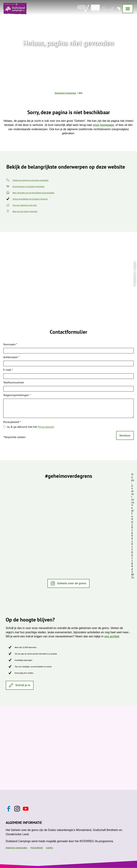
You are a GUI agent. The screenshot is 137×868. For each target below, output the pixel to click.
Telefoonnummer (14, 383)
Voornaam (10, 345)
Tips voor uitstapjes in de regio (25, 205)
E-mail (8, 370)
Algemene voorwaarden (17, 848)
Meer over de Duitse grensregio (25, 211)
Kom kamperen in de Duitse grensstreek (28, 187)
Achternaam (11, 357)
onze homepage (103, 125)
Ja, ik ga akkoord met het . (31, 427)
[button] (68, 583)
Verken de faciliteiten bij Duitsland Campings (30, 199)
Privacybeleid (12, 422)
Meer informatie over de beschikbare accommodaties (33, 193)
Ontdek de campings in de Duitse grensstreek (31, 180)
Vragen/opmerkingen (17, 395)
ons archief (112, 636)
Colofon (49, 848)
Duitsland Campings (65, 93)
